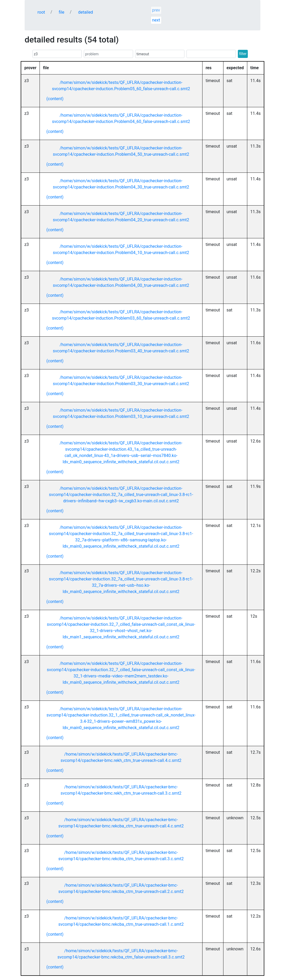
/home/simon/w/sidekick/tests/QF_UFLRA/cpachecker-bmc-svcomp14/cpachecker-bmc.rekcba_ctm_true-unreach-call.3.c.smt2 (121, 856)
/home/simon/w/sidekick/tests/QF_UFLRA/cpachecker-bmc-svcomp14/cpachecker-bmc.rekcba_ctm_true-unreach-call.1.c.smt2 (121, 921)
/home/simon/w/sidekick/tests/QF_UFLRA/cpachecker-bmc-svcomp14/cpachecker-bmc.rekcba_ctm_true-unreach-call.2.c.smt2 (121, 888)
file (61, 12)
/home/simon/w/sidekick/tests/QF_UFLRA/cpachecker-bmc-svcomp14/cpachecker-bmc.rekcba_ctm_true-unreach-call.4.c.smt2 (121, 823)
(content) (55, 99)
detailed (86, 12)
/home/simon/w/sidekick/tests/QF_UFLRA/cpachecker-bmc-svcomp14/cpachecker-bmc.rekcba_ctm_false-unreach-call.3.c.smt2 (121, 954)
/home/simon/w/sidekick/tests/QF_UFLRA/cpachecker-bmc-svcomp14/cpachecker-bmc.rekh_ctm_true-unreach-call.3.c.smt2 (121, 790)
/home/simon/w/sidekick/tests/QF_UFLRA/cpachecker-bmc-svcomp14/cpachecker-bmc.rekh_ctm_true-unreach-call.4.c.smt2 (121, 757)
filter (243, 54)
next (156, 20)
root (41, 12)
